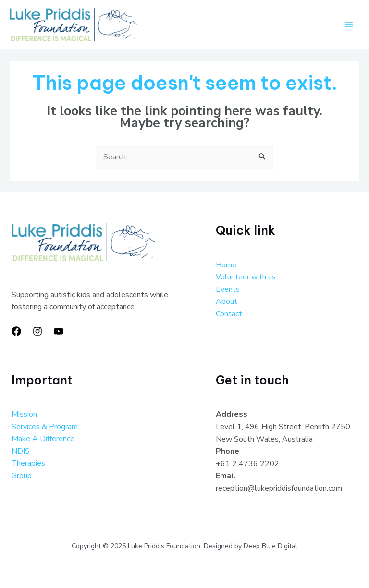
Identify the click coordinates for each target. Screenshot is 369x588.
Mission (24, 415)
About (227, 302)
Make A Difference (43, 439)
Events (228, 290)
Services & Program (45, 427)
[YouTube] (59, 332)
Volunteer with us (246, 277)
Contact (229, 314)
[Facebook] (16, 332)
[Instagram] (37, 332)
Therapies (29, 464)
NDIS (21, 452)
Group (22, 476)
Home (226, 265)
